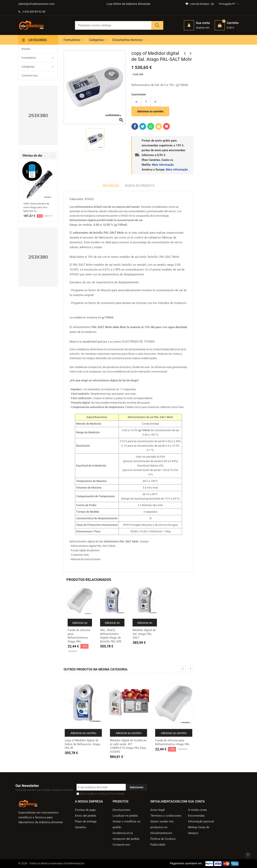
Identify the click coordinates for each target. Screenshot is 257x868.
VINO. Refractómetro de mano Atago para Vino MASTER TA (36, 207)
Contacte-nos (121, 845)
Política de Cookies (163, 839)
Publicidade (158, 845)
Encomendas (196, 816)
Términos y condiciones (166, 816)
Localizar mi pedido (125, 816)
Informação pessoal (201, 821)
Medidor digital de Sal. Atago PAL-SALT (144, 634)
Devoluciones (121, 810)
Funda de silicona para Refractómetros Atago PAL (79, 636)
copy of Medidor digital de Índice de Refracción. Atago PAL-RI (83, 744)
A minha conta (197, 810)
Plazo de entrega (86, 821)
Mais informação (163, 165)
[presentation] (45, 156)
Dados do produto (140, 186)
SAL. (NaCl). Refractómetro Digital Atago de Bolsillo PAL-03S (111, 636)
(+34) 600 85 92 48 (32, 12)
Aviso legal (157, 810)
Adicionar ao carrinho (150, 111)
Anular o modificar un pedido (126, 824)
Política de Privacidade (111, 794)
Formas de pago (85, 810)
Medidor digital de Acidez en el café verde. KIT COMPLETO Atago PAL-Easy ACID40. (128, 746)
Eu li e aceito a (102, 794)
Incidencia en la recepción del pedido (126, 836)
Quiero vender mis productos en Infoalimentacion (162, 827)
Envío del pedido (86, 816)
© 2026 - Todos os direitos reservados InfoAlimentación (51, 863)
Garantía (80, 827)
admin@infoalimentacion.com (36, 4)
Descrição (111, 186)
